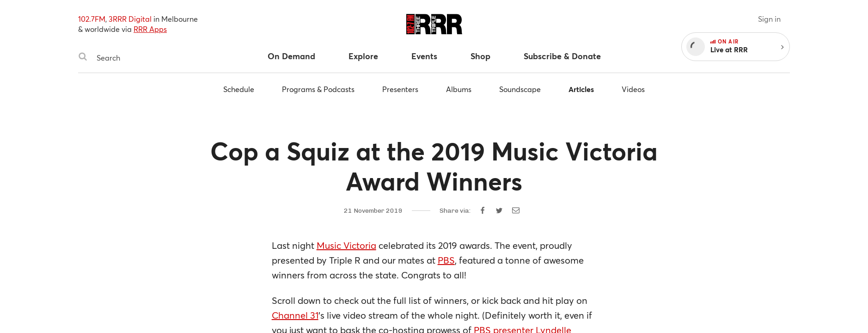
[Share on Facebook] (483, 210)
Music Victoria (346, 245)
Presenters (400, 89)
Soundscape (520, 89)
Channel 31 (295, 315)
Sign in (769, 19)
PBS (446, 260)
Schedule (239, 89)
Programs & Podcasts (318, 89)
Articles (581, 89)
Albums (459, 89)
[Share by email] (516, 210)
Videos (633, 89)
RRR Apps (150, 29)
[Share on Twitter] (499, 210)
